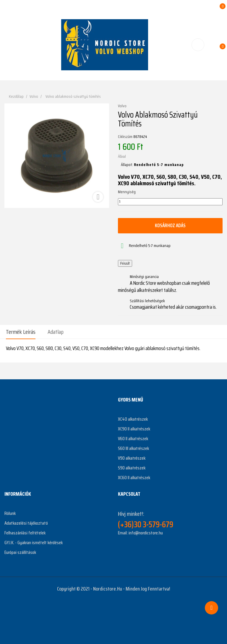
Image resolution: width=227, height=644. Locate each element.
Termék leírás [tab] (21, 332)
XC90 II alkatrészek (134, 429)
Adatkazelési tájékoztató (26, 523)
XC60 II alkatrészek (134, 478)
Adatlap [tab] (56, 332)
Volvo (122, 106)
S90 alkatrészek (132, 468)
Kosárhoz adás (170, 225)
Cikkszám (125, 137)
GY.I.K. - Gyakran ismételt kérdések (34, 543)
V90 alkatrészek (132, 458)
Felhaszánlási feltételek (25, 533)
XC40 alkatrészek (133, 419)
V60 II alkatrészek (133, 439)
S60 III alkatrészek (133, 448)
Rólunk (10, 513)
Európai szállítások (20, 552)
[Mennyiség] (170, 202)
